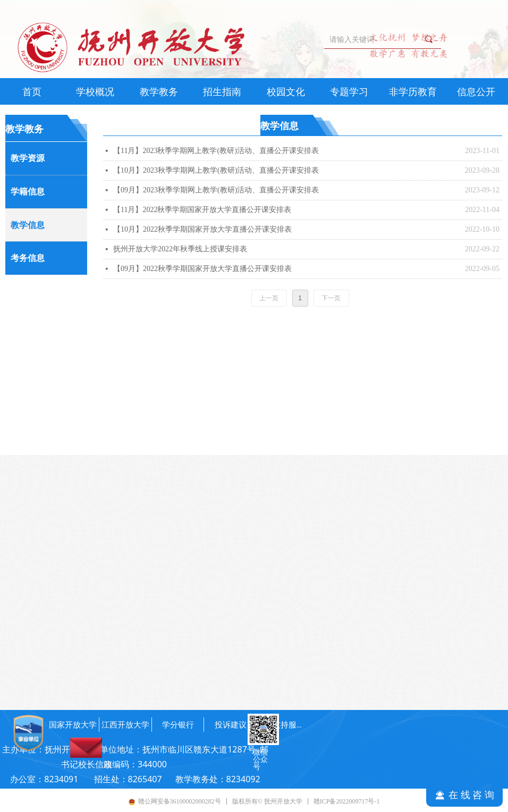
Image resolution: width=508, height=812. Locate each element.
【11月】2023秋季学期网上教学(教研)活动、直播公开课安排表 (216, 151)
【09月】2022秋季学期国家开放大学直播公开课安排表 (202, 269)
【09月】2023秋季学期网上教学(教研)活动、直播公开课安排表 (216, 190)
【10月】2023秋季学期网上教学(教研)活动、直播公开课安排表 (216, 170)
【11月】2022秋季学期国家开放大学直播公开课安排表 (202, 210)
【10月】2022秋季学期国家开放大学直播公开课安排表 (202, 229)
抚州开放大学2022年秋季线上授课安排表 (180, 249)
